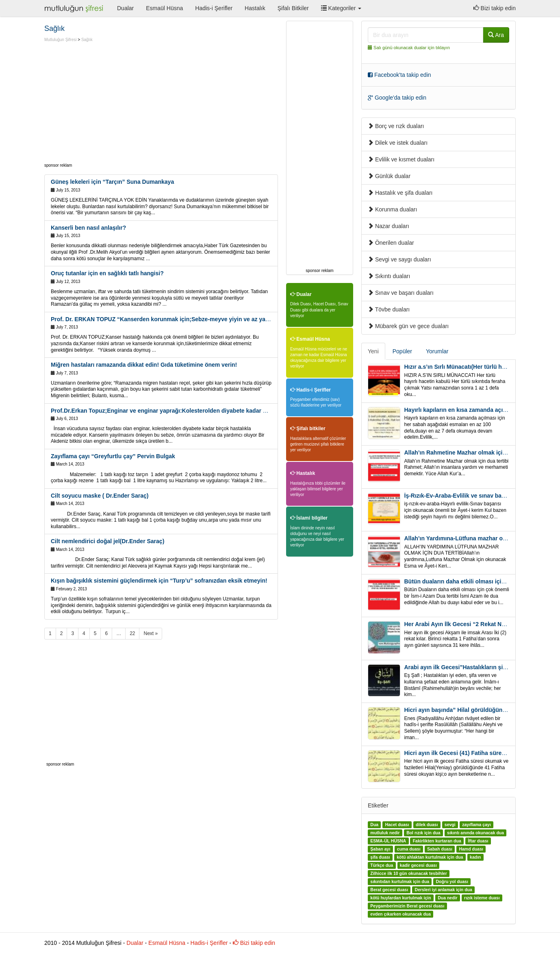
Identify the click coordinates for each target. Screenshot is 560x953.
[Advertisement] (113, 104)
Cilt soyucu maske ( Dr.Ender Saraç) (100, 496)
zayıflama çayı (476, 825)
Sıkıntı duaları (389, 276)
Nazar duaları (389, 226)
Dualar (125, 8)
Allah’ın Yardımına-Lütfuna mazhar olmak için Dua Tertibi (481, 538)
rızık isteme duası (482, 898)
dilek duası (427, 825)
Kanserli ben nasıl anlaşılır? (88, 228)
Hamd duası (471, 849)
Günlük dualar (389, 176)
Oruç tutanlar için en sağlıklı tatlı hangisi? (107, 273)
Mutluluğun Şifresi (60, 40)
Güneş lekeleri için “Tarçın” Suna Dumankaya (112, 182)
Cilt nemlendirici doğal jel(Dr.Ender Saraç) (107, 541)
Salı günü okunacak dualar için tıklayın (412, 48)
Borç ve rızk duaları (396, 126)
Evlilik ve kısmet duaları (401, 159)
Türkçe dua (382, 865)
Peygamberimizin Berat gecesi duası (407, 906)
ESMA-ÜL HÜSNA (388, 841)
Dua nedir (447, 898)
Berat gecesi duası (389, 890)
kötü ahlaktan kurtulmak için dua (430, 857)
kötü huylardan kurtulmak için (400, 898)
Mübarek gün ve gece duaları (408, 326)
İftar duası (478, 841)
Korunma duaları (392, 209)
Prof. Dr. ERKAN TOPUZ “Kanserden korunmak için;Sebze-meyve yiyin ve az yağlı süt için (172, 319)
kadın (475, 857)
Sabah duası (440, 849)
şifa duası (380, 857)
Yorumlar (437, 351)
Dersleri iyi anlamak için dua (444, 890)
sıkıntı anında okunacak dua (475, 833)
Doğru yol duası (452, 881)
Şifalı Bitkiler (293, 8)
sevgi (450, 825)
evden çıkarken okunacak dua (400, 914)
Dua (374, 825)
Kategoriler (341, 8)
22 (132, 633)
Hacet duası (397, 825)
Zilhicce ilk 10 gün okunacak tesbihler (408, 873)
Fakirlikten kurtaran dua (437, 841)
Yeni (373, 351)
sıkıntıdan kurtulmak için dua (400, 881)
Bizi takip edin (495, 8)
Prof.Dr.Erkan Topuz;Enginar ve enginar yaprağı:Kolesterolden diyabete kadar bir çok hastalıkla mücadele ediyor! (204, 411)
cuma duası (409, 849)
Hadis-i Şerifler (214, 8)
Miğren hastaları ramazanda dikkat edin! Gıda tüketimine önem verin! (144, 365)
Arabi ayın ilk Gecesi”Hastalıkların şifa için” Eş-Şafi (474, 667)
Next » (151, 633)
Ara (496, 35)
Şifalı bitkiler (308, 429)
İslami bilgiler (309, 518)
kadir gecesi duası (418, 865)
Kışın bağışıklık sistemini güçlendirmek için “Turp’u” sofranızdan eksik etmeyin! (159, 581)
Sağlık (87, 40)
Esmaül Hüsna (164, 8)
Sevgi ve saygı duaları (399, 259)
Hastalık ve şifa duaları (400, 193)
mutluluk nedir (385, 833)
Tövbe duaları (389, 309)
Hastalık (255, 8)
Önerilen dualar (391, 243)
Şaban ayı (380, 849)
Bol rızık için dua (423, 833)
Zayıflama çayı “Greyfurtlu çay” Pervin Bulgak (113, 456)
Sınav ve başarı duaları (401, 293)
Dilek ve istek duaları (398, 143)
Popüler (402, 351)
